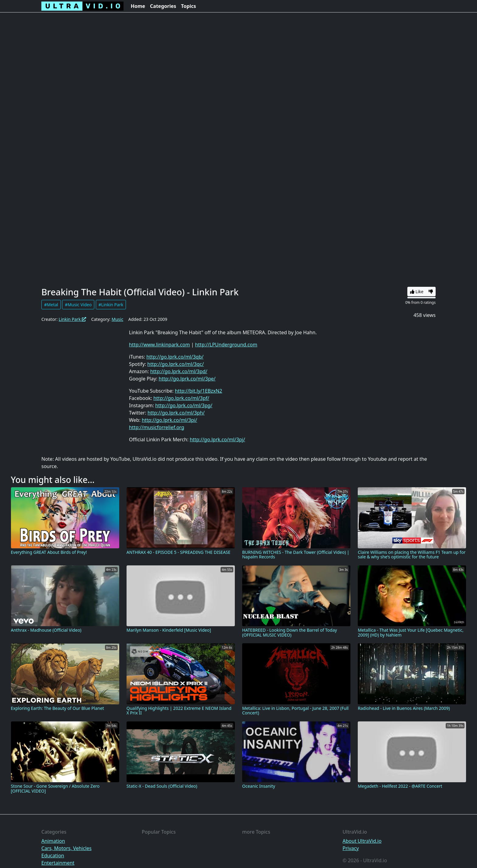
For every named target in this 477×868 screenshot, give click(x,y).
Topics (188, 6)
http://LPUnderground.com (226, 345)
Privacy (351, 848)
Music (117, 319)
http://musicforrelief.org (157, 427)
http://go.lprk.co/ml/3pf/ (181, 398)
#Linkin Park (111, 305)
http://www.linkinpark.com (159, 345)
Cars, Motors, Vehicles (66, 848)
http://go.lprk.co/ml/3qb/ (175, 357)
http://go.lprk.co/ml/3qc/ (176, 364)
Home (138, 6)
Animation (53, 841)
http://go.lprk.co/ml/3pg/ (184, 405)
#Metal (51, 305)
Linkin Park (72, 319)
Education (53, 856)
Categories (163, 6)
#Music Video (78, 305)
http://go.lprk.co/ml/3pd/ (179, 371)
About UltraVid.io (362, 841)
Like (417, 292)
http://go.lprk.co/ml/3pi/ (169, 420)
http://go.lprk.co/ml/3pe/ (187, 379)
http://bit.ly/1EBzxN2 (199, 391)
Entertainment (58, 863)
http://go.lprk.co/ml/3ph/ (176, 413)
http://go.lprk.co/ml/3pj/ (218, 439)
